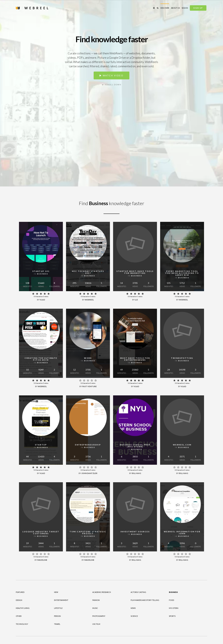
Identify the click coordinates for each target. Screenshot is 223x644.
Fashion (96, 600)
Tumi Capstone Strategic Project (88, 533)
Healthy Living (23, 608)
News (133, 608)
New (56, 592)
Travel (57, 624)
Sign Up (198, 8)
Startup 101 (41, 271)
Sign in (185, 8)
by (41, 300)
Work (88, 358)
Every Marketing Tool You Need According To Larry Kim (182, 273)
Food (171, 600)
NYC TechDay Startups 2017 (88, 272)
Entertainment (61, 600)
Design (19, 600)
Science (134, 616)
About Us (175, 8)
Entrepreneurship (88, 445)
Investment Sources (135, 532)
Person (57, 616)
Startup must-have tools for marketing (135, 272)
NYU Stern (174, 608)
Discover (165, 8)
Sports (172, 616)
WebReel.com (182, 445)
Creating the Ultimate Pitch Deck (41, 359)
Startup (41, 445)
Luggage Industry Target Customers (41, 533)
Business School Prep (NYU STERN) (135, 446)
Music (95, 608)
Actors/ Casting (138, 592)
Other (19, 616)
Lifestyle (58, 608)
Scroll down (111, 85)
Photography (99, 616)
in (41, 274)
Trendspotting (182, 358)
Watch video (111, 75)
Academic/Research (102, 592)
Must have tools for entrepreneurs (135, 359)
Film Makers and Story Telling (145, 600)
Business (173, 592)
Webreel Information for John (182, 533)
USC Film (96, 624)
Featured (20, 592)
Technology (22, 624)
